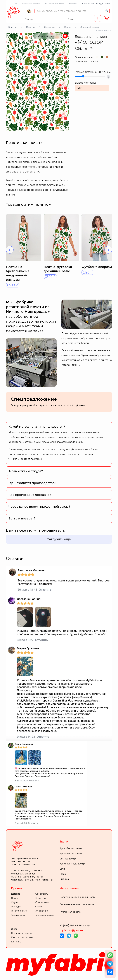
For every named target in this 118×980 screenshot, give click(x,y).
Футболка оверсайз (97, 267)
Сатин (63, 869)
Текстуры (16, 907)
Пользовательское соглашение (77, 904)
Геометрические (44, 915)
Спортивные (42, 902)
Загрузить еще (59, 539)
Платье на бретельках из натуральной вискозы (18, 273)
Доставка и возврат (31, 4)
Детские (16, 894)
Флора (15, 898)
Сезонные (82, 61)
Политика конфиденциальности (78, 897)
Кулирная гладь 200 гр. (72, 864)
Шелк (63, 874)
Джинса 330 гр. (68, 859)
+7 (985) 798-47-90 (75, 926)
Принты (17, 888)
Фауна (15, 902)
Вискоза (64, 879)
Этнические (42, 911)
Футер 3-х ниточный (71, 854)
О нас (15, 4)
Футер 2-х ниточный (71, 848)
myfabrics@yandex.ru (73, 930)
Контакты (73, 4)
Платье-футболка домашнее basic (58, 269)
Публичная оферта (70, 912)
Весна (94, 61)
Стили (39, 907)
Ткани (64, 842)
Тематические (19, 911)
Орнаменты (42, 894)
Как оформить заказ (55, 4)
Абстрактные (18, 915)
